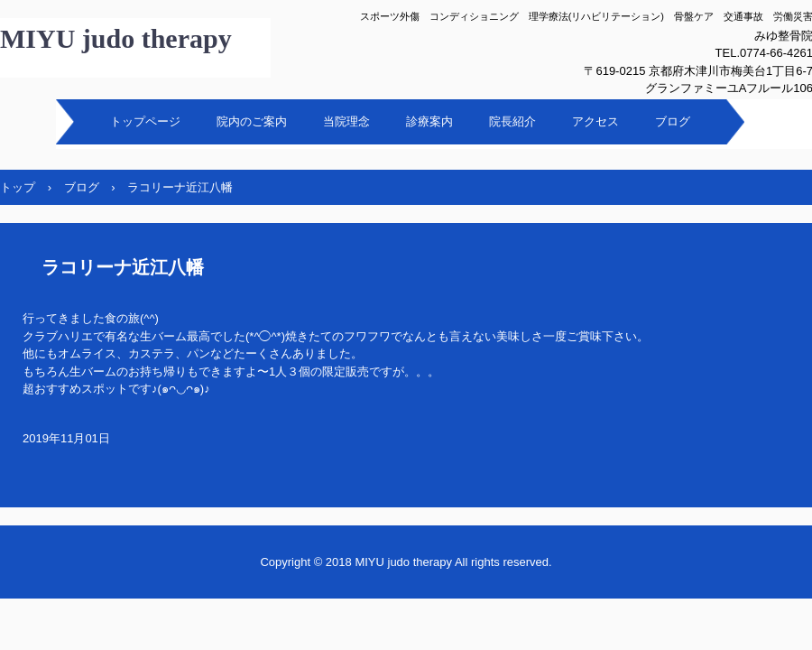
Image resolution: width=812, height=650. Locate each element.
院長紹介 (512, 121)
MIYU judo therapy (116, 38)
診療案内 (429, 121)
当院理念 (346, 121)
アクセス (595, 121)
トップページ (145, 121)
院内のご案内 (252, 121)
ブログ (673, 121)
